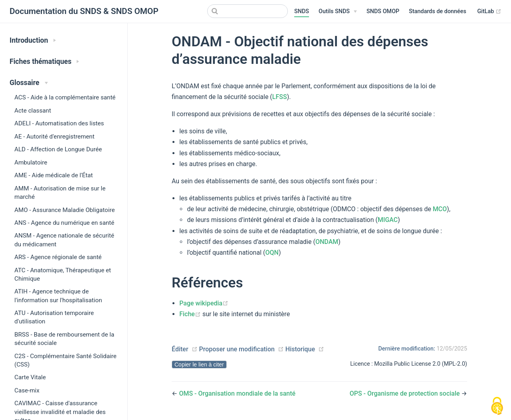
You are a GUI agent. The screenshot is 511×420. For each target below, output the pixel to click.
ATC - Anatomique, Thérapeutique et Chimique (63, 274)
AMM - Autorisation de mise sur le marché (60, 193)
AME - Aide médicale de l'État (53, 175)
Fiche (191, 314)
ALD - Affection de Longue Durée (58, 149)
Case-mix (27, 390)
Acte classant (33, 111)
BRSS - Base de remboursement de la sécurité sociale (64, 339)
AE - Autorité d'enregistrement (54, 137)
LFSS (280, 97)
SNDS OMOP (383, 11)
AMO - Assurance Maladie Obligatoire (65, 210)
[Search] (248, 11)
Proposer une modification (237, 349)
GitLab (489, 12)
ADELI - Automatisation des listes (59, 123)
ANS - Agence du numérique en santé (64, 223)
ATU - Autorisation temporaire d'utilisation (54, 317)
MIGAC (388, 220)
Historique (300, 349)
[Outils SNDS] (338, 12)
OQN (272, 253)
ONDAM (327, 242)
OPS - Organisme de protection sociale (406, 393)
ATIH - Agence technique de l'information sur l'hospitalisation (58, 296)
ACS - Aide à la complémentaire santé (65, 97)
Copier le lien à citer (199, 365)
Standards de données (438, 11)
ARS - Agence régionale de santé (58, 257)
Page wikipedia (204, 303)
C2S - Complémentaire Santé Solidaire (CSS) (65, 360)
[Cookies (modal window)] (497, 406)
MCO (440, 209)
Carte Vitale (30, 377)
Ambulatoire (31, 162)
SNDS (302, 11)
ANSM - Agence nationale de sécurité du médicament (64, 240)
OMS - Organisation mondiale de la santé (237, 393)
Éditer (180, 349)
